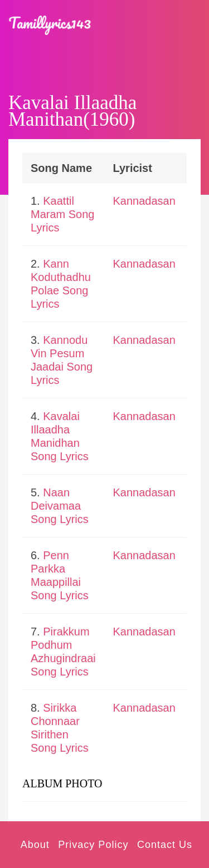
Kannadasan (144, 201)
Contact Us (165, 845)
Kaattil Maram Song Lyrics (63, 214)
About (35, 845)
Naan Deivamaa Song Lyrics (60, 506)
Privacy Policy (93, 845)
